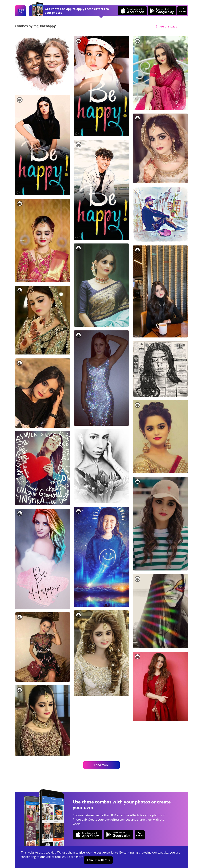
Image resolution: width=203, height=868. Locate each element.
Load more (101, 765)
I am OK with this (98, 860)
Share (167, 26)
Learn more (75, 857)
